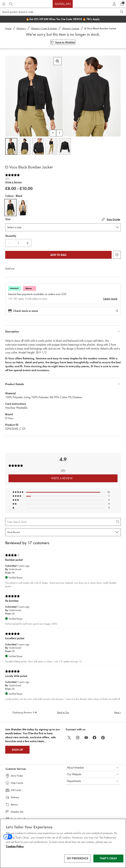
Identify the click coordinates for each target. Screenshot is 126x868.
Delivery (15, 797)
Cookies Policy (15, 847)
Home (8, 28)
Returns (14, 805)
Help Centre (17, 783)
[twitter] (69, 738)
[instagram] (78, 738)
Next (117, 712)
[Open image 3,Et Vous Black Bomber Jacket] (38, 146)
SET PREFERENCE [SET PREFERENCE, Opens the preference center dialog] (78, 859)
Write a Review (14, 182)
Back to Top (63, 712)
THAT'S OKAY (108, 859)
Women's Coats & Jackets (44, 28)
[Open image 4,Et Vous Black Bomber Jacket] (51, 146)
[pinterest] (103, 738)
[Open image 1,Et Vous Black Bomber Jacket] (11, 146)
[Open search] (122, 12)
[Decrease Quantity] (9, 243)
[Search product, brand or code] (56, 12)
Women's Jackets (71, 28)
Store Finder (17, 776)
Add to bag (58, 255)
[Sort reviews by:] (63, 532)
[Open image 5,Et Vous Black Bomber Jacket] (65, 146)
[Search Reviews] (63, 522)
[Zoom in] (57, 61)
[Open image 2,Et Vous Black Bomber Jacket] (25, 146)
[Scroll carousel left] (53, 133)
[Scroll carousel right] (59, 133)
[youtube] (86, 738)
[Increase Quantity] (27, 243)
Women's (21, 28)
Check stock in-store (63, 311)
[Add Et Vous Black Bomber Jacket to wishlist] (63, 42)
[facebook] (95, 738)
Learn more (110, 299)
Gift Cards (16, 790)
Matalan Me (17, 812)
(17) (7, 179)
